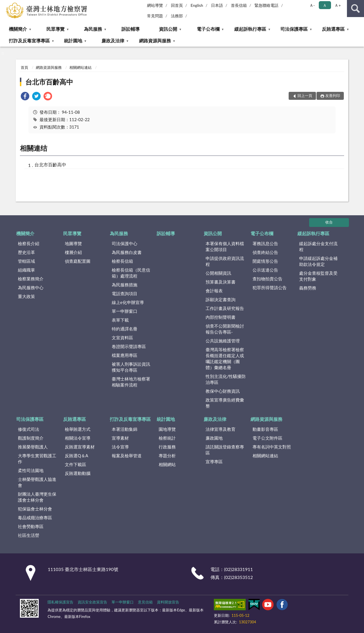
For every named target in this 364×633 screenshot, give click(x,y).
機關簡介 (18, 29)
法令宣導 (120, 447)
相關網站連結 (80, 67)
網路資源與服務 (155, 41)
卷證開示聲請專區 (129, 346)
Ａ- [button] (312, 5)
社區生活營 (29, 535)
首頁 (24, 67)
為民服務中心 (31, 287)
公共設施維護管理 (223, 341)
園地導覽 (167, 429)
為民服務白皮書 (127, 252)
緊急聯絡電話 (266, 5)
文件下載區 (76, 464)
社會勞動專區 (31, 526)
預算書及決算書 (221, 282)
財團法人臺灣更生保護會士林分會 (37, 497)
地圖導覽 (73, 243)
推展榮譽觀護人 (33, 447)
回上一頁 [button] (305, 96)
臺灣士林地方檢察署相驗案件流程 (131, 382)
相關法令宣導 (78, 438)
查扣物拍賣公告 (267, 279)
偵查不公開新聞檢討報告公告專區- (225, 329)
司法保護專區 (294, 29)
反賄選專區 (333, 29)
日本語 (217, 5)
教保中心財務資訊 (223, 391)
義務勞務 (308, 288)
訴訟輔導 (131, 29)
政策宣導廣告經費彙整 (225, 403)
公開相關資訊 (218, 273)
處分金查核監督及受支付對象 (318, 276)
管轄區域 (26, 261)
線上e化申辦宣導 (128, 302)
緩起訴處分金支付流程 (318, 246)
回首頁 (177, 5)
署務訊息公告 (265, 243)
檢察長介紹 (29, 243)
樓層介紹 (73, 252)
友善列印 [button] (333, 96)
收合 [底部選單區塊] (329, 222)
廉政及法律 (113, 41)
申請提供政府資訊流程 (225, 261)
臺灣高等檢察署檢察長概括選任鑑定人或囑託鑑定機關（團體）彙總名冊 (225, 358)
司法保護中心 (125, 243)
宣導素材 (120, 438)
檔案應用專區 (125, 355)
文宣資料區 (122, 338)
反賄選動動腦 (78, 473)
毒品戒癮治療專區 (35, 518)
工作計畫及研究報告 (225, 308)
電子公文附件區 (267, 438)
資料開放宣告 (168, 602)
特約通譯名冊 (125, 329)
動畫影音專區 (265, 429)
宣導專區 (214, 462)
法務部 (177, 16)
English (197, 5)
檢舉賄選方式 (78, 429)
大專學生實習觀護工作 (37, 459)
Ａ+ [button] (338, 5)
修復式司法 (29, 429)
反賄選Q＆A (76, 456)
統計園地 (73, 41)
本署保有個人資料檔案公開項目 (225, 246)
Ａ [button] (325, 5)
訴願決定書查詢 (221, 299)
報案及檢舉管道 (127, 456)
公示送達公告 (265, 270)
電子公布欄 (208, 29)
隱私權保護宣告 (60, 602)
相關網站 (167, 464)
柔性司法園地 (31, 470)
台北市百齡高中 (49, 82)
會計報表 (214, 291)
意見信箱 (145, 602)
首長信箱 (239, 5)
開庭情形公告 (265, 261)
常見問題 (155, 16)
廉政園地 (214, 438)
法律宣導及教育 (221, 429)
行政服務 (167, 447)
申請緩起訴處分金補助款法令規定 (318, 261)
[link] (25, 97)
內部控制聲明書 (221, 317)
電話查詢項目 (125, 293)
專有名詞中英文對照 (272, 447)
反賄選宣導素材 (80, 447)
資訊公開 (168, 29)
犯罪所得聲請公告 (270, 287)
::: (5, 4)
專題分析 (167, 456)
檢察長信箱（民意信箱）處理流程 (131, 273)
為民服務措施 (125, 285)
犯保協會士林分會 (35, 509)
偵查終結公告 (265, 252)
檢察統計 (167, 438)
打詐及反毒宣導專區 (29, 41)
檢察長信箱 (122, 261)
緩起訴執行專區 (250, 29)
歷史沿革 (26, 252)
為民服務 (93, 29)
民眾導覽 (55, 29)
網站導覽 (155, 5)
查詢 (355, 9)
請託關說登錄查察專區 (225, 450)
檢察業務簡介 (31, 279)
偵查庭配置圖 (78, 261)
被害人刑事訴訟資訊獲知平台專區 (131, 367)
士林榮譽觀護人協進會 (37, 482)
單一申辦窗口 (125, 311)
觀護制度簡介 (31, 438)
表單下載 (120, 320)
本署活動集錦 (125, 429)
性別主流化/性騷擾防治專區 (226, 379)
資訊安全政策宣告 (92, 602)
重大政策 (26, 296)
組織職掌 (26, 270)
